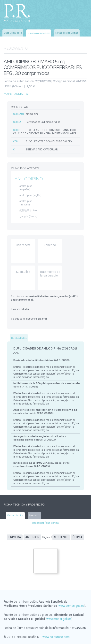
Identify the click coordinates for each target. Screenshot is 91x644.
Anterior (32, 537)
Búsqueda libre (13, 33)
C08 (15, 142)
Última (77, 537)
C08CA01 (19, 114)
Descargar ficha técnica (45, 523)
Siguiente (61, 537)
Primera (15, 537)
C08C (16, 130)
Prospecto (34, 515)
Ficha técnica (15, 515)
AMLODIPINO (29, 179)
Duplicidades (19, 338)
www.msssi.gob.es (59, 619)
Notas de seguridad (67, 33)
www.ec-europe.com (56, 637)
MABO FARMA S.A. (16, 94)
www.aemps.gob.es (71, 606)
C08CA (17, 122)
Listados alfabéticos (39, 33)
